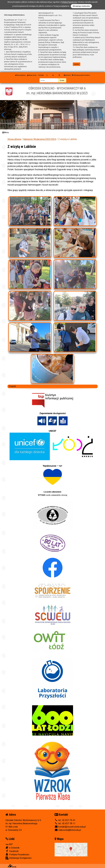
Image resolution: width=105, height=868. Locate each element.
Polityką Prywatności (69, 2)
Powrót (12, 386)
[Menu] (53, 133)
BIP (9, 844)
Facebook (12, 851)
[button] (3, 115)
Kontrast (67, 75)
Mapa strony (32, 75)
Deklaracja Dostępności (19, 858)
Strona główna (20, 75)
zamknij (76, 64)
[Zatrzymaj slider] (53, 127)
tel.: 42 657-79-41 (65, 820)
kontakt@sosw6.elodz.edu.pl (70, 827)
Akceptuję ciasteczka (81, 6)
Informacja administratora (81, 75)
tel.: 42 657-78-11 (65, 823)
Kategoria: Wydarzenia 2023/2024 (40, 139)
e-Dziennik (12, 848)
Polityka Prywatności (17, 854)
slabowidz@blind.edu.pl (68, 830)
